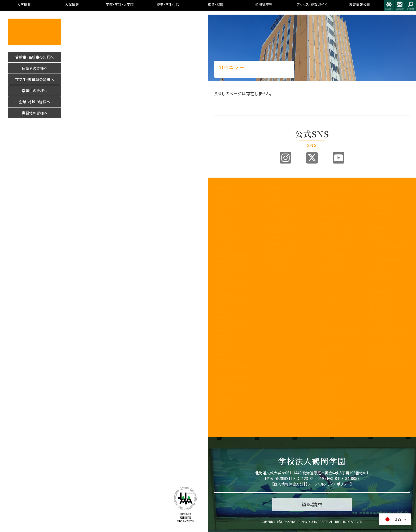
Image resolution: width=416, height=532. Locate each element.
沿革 (218, 231)
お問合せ (400, 5)
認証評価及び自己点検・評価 (234, 287)
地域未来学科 (333, 266)
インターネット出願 (280, 249)
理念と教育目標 (383, 311)
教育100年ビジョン (229, 207)
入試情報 (274, 189)
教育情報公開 (382, 293)
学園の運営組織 (226, 237)
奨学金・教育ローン (281, 262)
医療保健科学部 (331, 218)
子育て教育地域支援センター (234, 303)
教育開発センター (228, 295)
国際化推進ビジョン (229, 398)
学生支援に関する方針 (231, 268)
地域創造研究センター (231, 318)
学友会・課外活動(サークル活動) (338, 405)
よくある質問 (276, 268)
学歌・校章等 (224, 243)
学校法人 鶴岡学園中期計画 (390, 366)
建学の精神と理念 (228, 201)
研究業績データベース (231, 404)
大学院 (324, 325)
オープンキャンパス (281, 207)
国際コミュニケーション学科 (340, 209)
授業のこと (327, 356)
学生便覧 (326, 385)
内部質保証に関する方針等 (234, 276)
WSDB (323, 362)
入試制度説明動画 (280, 213)
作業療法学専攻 (338, 242)
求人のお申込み (383, 213)
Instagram (285, 158)
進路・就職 (379, 189)
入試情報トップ (278, 195)
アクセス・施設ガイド (387, 260)
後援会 (220, 354)
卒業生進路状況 (383, 207)
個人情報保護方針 (289, 484)
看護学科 (337, 224)
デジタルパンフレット (281, 256)
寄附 (218, 410)
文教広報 (221, 336)
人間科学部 (327, 248)
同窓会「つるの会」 (228, 360)
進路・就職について (385, 201)
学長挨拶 (221, 195)
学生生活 (326, 397)
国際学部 (326, 195)
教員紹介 (221, 249)
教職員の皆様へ (226, 348)
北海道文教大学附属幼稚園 (234, 379)
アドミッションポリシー (283, 225)
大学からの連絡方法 (334, 379)
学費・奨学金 (328, 413)
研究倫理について (228, 416)
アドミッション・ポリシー (389, 346)
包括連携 (221, 330)
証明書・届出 (328, 391)
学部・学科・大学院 (333, 189)
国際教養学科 (333, 201)
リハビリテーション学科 (340, 230)
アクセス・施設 (382, 340)
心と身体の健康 (330, 420)
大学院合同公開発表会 (388, 246)
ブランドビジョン (278, 219)
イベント (377, 240)
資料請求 (273, 237)
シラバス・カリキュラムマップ (338, 370)
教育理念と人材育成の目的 (338, 333)
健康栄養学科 (333, 254)
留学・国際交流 (330, 426)
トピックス (378, 195)
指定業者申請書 (383, 278)
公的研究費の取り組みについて (234, 390)
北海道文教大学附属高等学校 (234, 368)
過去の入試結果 (278, 231)
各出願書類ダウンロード (285, 243)
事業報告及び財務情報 (232, 256)
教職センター (224, 312)
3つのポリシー (225, 219)
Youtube (339, 158)
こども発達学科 (334, 260)
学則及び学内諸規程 (230, 324)
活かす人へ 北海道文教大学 (34, 32)
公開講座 (221, 342)
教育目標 (221, 213)
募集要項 (273, 201)
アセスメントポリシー (230, 225)
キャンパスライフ (332, 350)
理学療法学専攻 (338, 236)
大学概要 (222, 189)
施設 (374, 272)
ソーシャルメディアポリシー (329, 484)
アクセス (389, 5)
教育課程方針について (231, 262)
